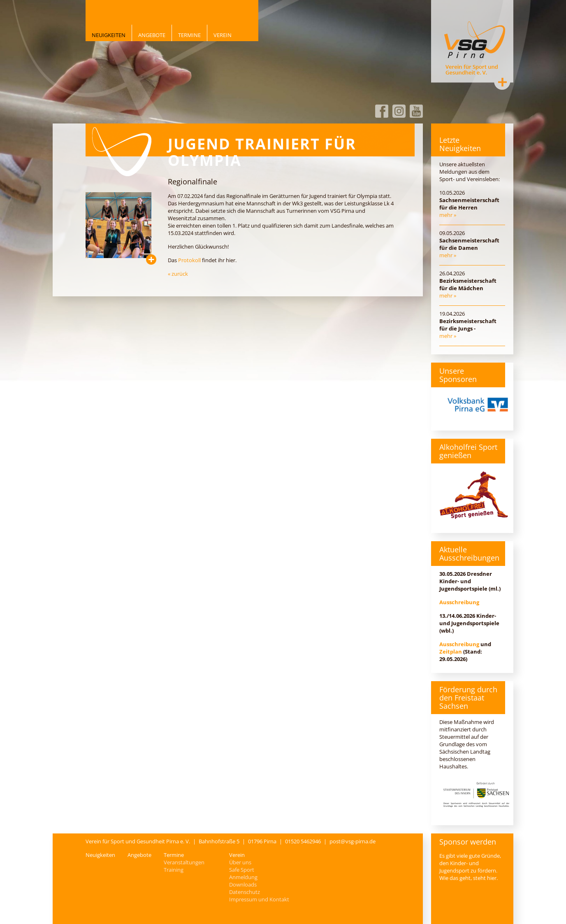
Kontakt (502, 82)
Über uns (240, 862)
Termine (189, 35)
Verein (223, 35)
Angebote (152, 35)
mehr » (448, 215)
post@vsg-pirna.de (353, 841)
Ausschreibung (459, 602)
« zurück (178, 274)
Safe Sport (242, 870)
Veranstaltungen (184, 862)
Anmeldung (243, 877)
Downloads (243, 884)
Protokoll (189, 260)
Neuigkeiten (109, 35)
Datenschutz (245, 892)
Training (174, 870)
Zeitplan (451, 652)
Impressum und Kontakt (259, 899)
